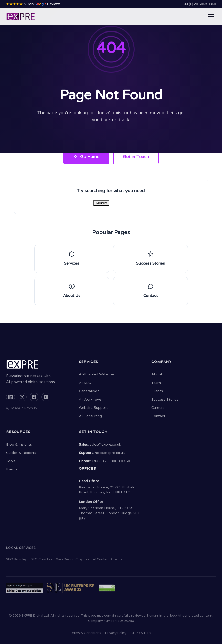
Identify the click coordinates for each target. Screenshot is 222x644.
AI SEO (85, 383)
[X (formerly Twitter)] (22, 397)
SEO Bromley (16, 559)
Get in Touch (136, 157)
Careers (158, 408)
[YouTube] (46, 397)
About (157, 374)
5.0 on (33, 4)
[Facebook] (34, 397)
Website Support (93, 408)
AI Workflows (90, 399)
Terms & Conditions (86, 633)
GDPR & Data (141, 633)
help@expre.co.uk (110, 453)
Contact (158, 416)
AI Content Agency (108, 559)
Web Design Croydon (72, 559)
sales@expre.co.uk (105, 444)
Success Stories (165, 399)
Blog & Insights (19, 444)
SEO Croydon (41, 559)
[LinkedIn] (10, 397)
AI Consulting (90, 416)
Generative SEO (92, 391)
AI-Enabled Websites (97, 374)
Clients (157, 391)
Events (12, 469)
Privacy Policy (116, 633)
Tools (11, 461)
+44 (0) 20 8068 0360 (199, 4)
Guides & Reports (21, 453)
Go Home (86, 157)
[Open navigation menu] (211, 17)
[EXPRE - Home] (21, 17)
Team (156, 383)
